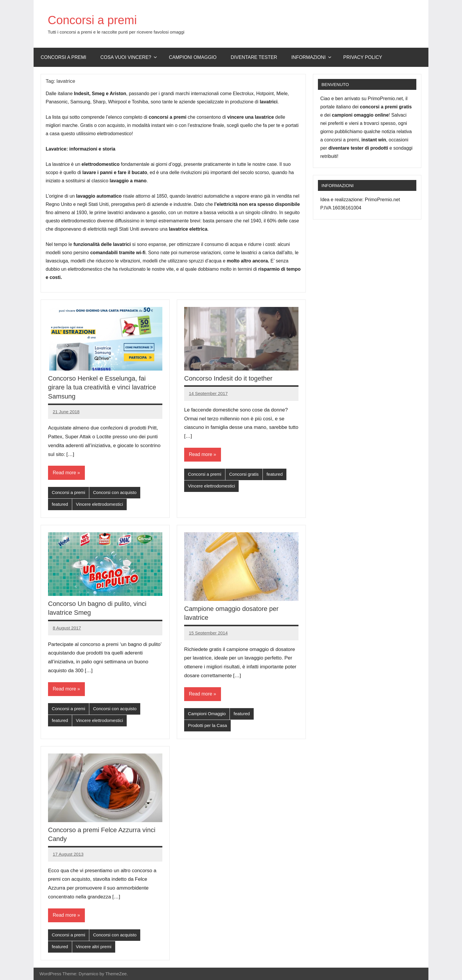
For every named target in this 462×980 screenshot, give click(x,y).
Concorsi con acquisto (115, 492)
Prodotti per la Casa (208, 725)
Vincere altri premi (94, 947)
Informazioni (311, 57)
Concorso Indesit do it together (228, 378)
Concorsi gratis (244, 474)
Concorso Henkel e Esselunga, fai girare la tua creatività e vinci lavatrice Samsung (102, 387)
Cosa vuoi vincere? (129, 57)
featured (60, 504)
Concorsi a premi (92, 20)
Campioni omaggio (193, 57)
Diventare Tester (254, 57)
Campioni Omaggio (207, 714)
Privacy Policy (363, 57)
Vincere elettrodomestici (99, 504)
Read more (64, 473)
